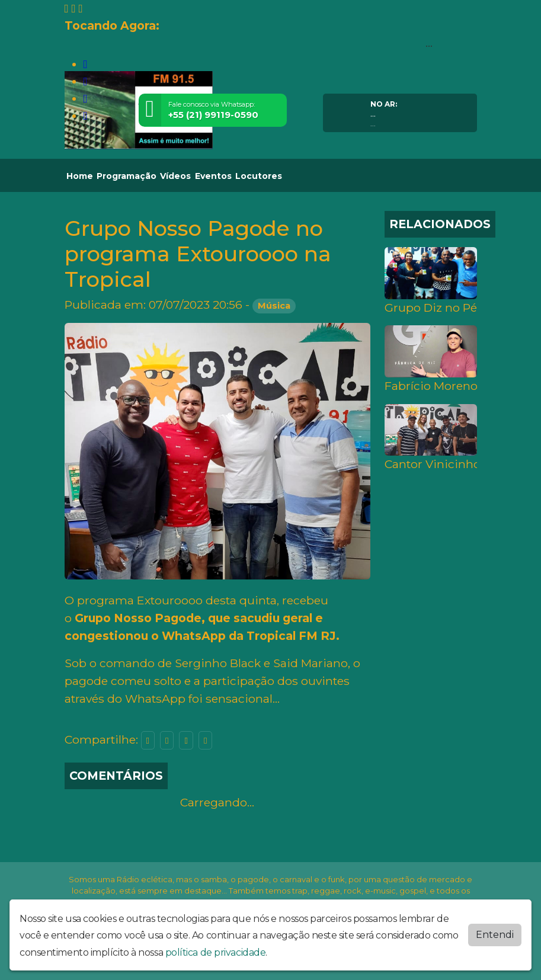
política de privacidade (216, 952)
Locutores (259, 176)
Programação (127, 176)
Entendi (495, 935)
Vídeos (175, 176)
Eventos (213, 176)
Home (80, 176)
